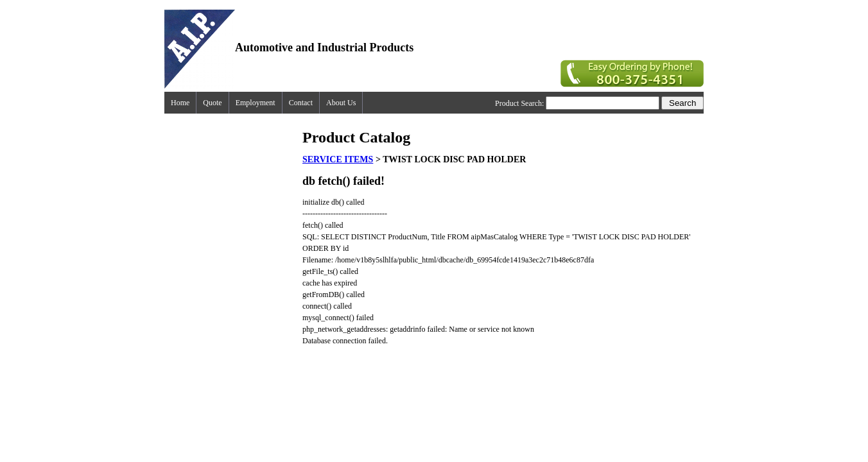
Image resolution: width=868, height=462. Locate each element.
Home (180, 103)
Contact (301, 103)
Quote (212, 103)
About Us (341, 103)
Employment (256, 103)
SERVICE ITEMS (338, 159)
